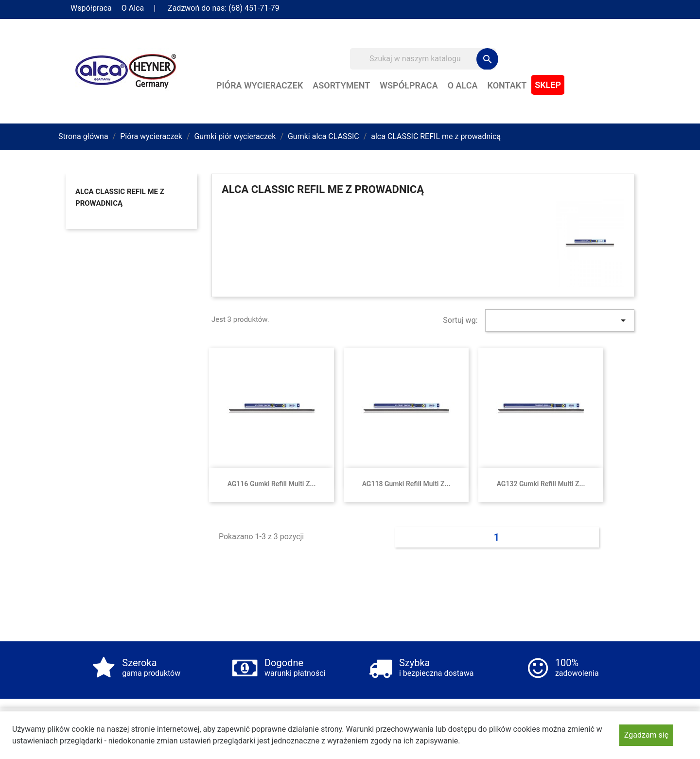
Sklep (548, 85)
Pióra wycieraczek (260, 85)
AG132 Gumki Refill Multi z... (541, 484)
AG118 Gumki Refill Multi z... (406, 484)
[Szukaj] (423, 59)
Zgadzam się (646, 735)
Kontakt (507, 85)
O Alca (133, 8)
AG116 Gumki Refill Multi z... (272, 484)
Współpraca (91, 8)
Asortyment (341, 85)
